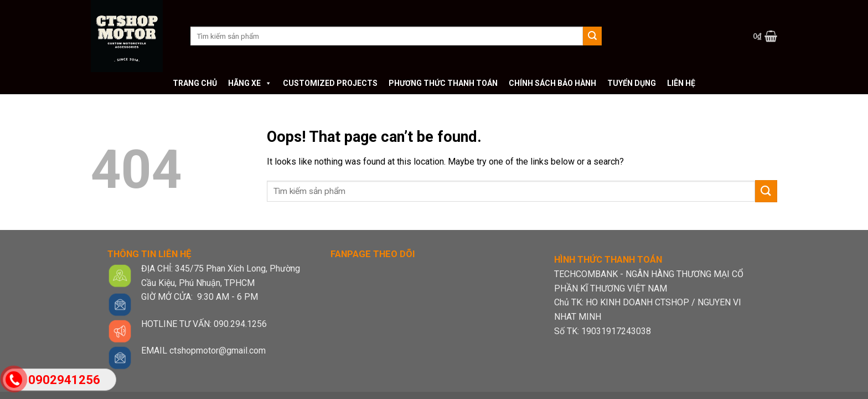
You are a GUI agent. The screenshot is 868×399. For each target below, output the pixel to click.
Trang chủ (195, 83)
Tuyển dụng (632, 83)
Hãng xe (250, 83)
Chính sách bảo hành (552, 83)
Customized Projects (330, 83)
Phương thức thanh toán (443, 83)
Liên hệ (681, 83)
